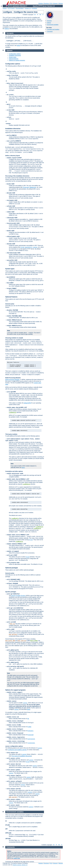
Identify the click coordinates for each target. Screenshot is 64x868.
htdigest (30, 731)
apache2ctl (29, 247)
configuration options (14, 746)
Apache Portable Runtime (18, 596)
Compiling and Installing (53, 29)
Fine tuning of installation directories (21, 756)
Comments (50, 31)
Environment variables (53, 25)
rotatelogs (31, 743)
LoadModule (13, 412)
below (19, 45)
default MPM (27, 403)
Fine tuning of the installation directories (17, 176)
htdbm (29, 727)
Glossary (55, 3)
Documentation (20, 8)
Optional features (14, 59)
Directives (46, 3)
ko (40, 15)
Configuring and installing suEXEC (17, 750)
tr (43, 15)
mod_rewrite (22, 641)
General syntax (10, 304)
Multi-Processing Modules (13, 378)
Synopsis (49, 21)
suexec (35, 247)
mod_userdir (13, 797)
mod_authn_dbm (10, 641)
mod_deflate (13, 634)
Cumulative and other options (14, 471)
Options (49, 23)
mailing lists (17, 858)
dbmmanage (33, 187)
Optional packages (12, 568)
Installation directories (15, 55)
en (35, 15)
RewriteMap (34, 641)
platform (7, 29)
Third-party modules (11, 434)
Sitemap (61, 3)
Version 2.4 (28, 8)
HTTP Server (11, 8)
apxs (23, 468)
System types (13, 57)
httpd (22, 247)
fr (38, 15)
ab (28, 719)
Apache (5, 8)
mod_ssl (13, 624)
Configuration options (15, 54)
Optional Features (11, 297)
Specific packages (11, 592)
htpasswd (26, 187)
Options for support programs (17, 60)
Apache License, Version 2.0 (20, 865)
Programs (35, 8)
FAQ (51, 3)
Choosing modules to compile (14, 338)
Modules (41, 3)
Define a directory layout (13, 156)
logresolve (31, 739)
